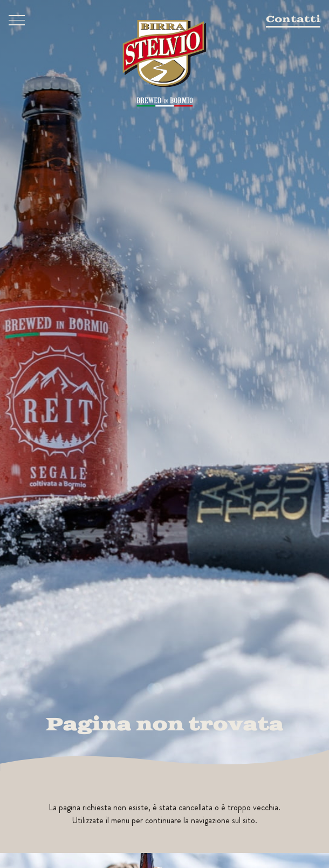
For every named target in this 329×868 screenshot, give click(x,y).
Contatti (293, 19)
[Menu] (17, 20)
